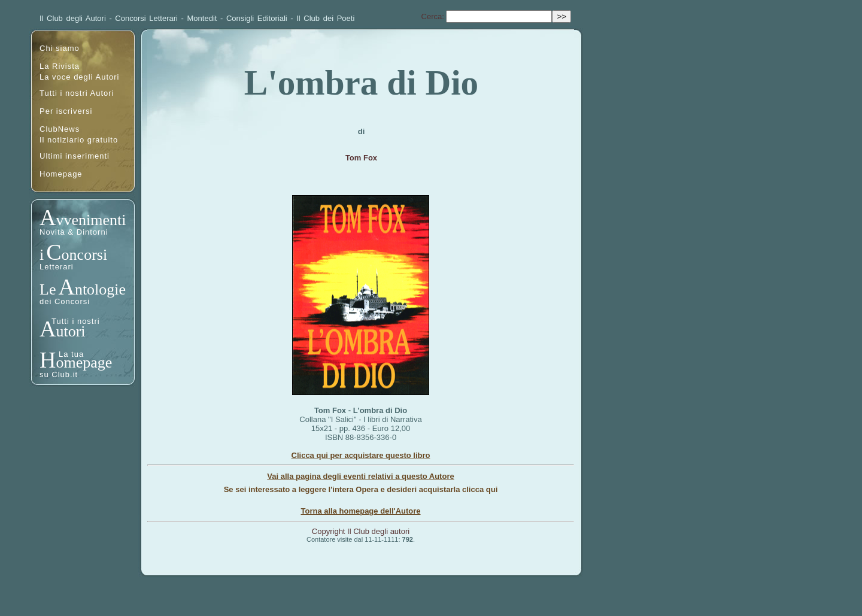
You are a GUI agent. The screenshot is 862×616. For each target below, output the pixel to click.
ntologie (100, 289)
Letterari (57, 267)
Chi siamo (60, 48)
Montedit (202, 18)
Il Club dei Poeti (325, 18)
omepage (84, 362)
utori (70, 331)
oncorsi (85, 255)
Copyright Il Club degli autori (361, 531)
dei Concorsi (65, 301)
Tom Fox (361, 158)
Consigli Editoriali (257, 18)
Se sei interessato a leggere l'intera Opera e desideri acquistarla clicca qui (361, 489)
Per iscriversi (66, 111)
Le (48, 289)
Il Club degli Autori (73, 18)
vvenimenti (91, 220)
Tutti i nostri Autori (77, 93)
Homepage (61, 174)
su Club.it (59, 374)
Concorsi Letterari (146, 18)
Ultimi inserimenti (75, 156)
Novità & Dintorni (74, 232)
